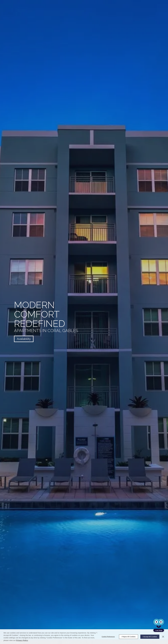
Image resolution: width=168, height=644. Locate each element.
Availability (24, 339)
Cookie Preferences (108, 637)
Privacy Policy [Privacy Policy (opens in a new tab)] (22, 640)
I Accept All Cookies (150, 637)
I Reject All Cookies (129, 637)
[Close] (163, 637)
